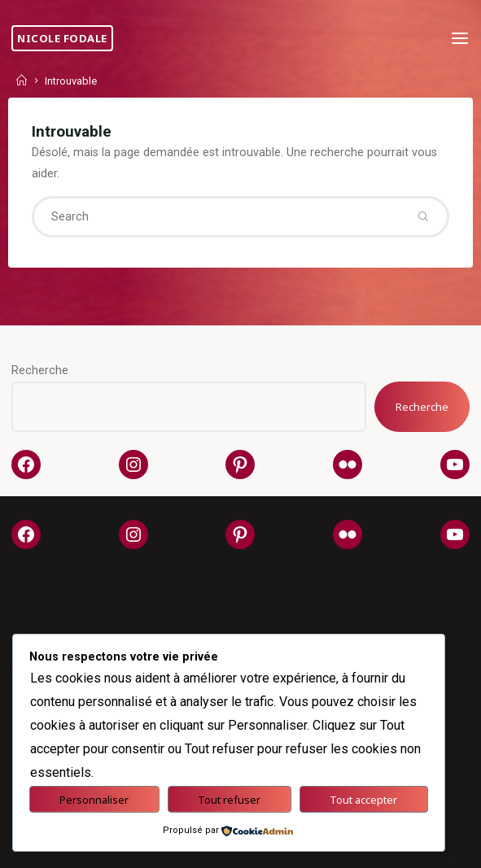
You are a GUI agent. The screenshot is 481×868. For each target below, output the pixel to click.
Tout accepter (363, 800)
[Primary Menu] (460, 39)
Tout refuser (229, 800)
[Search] (423, 216)
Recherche (40, 371)
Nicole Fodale (62, 38)
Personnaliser (94, 800)
